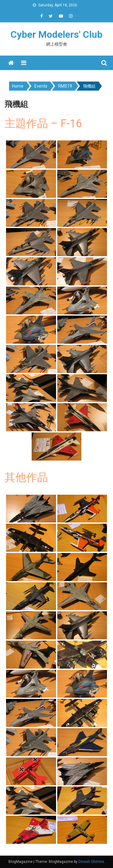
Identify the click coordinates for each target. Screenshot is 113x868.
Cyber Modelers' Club (56, 34)
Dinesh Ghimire (91, 862)
